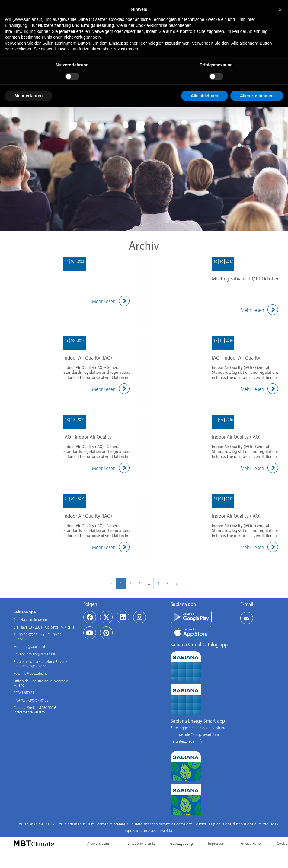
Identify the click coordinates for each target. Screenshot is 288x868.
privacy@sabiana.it (41, 654)
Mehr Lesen (112, 301)
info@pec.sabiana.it (35, 673)
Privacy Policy (251, 843)
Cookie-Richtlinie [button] (151, 25)
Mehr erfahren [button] (29, 96)
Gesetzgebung (182, 843)
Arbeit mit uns (98, 843)
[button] (280, 10)
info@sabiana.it (34, 646)
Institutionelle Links (140, 843)
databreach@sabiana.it (31, 666)
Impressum (217, 843)
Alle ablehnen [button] (205, 96)
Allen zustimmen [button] (257, 96)
